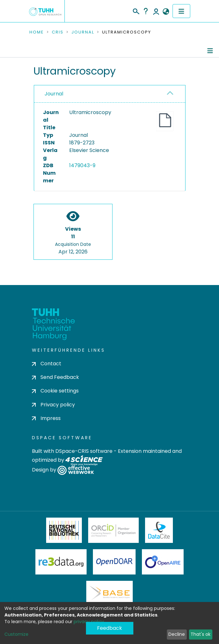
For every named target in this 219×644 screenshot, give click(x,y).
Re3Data (61, 562)
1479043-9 (82, 165)
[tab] (110, 94)
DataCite (159, 530)
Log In (156, 11)
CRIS (58, 32)
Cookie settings (55, 391)
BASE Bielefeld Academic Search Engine (109, 593)
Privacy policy (53, 405)
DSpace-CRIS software (84, 451)
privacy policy (89, 622)
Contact (47, 364)
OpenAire (163, 562)
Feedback (109, 628)
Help (146, 11)
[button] (166, 12)
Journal (83, 32)
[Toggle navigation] (181, 11)
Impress (46, 418)
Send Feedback (55, 377)
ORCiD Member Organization (113, 530)
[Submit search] (136, 10)
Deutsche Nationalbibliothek (64, 530)
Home (37, 32)
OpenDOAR (114, 562)
